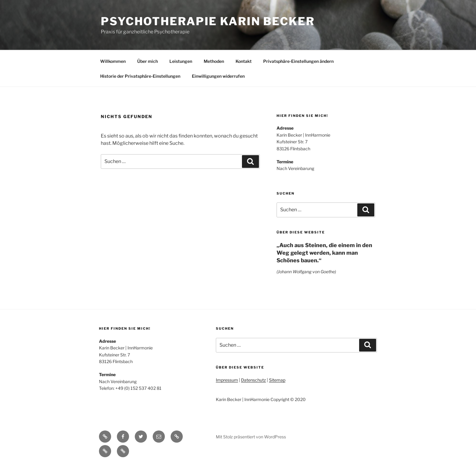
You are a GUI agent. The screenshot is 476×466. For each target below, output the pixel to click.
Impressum (227, 380)
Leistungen (181, 61)
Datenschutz (253, 380)
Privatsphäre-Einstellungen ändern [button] (298, 61)
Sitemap (277, 380)
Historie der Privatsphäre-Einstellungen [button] (140, 76)
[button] (177, 437)
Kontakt (244, 61)
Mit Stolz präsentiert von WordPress (251, 437)
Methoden (214, 61)
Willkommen (113, 61)
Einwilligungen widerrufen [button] (218, 76)
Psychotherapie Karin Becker (208, 21)
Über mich (148, 61)
